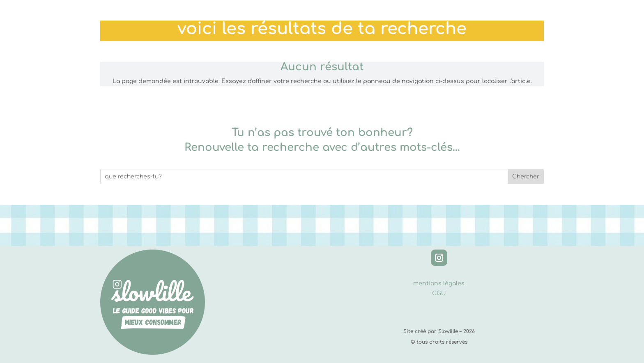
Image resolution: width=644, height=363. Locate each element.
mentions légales (439, 283)
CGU (439, 293)
